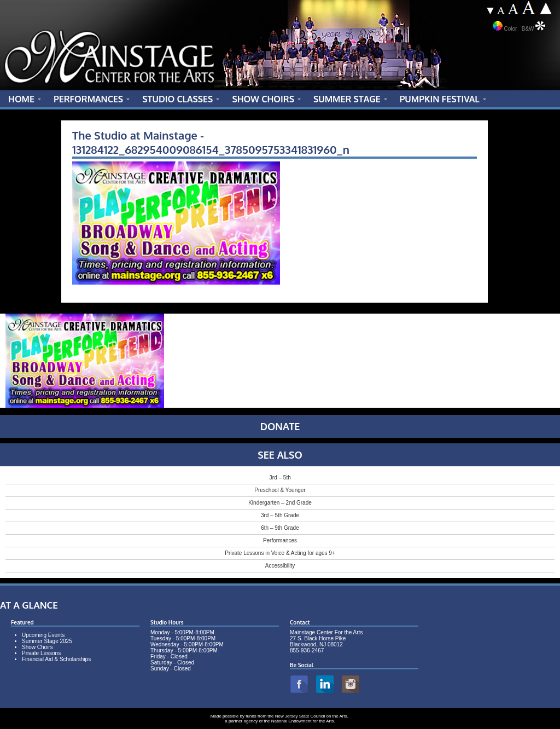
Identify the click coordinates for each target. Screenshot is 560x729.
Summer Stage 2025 (47, 641)
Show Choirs (37, 647)
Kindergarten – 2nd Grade (280, 503)
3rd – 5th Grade (280, 515)
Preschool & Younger (280, 490)
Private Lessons (41, 653)
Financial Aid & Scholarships (56, 659)
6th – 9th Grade (280, 528)
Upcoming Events (43, 635)
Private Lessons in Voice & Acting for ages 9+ (280, 553)
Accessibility (280, 566)
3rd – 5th (280, 478)
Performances (280, 540)
